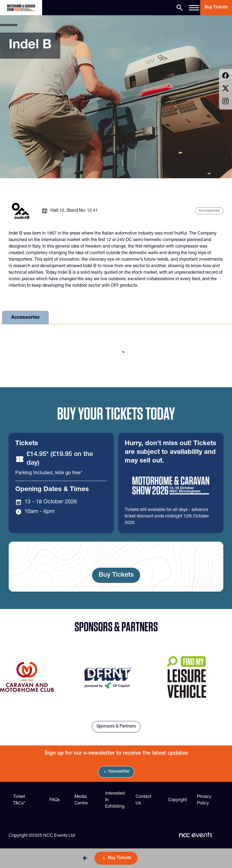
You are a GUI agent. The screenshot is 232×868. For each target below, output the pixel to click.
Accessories (25, 318)
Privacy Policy (204, 800)
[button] (85, 858)
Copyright (177, 800)
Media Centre (81, 800)
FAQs (55, 800)
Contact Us (143, 800)
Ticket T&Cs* (19, 800)
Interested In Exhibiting (115, 800)
